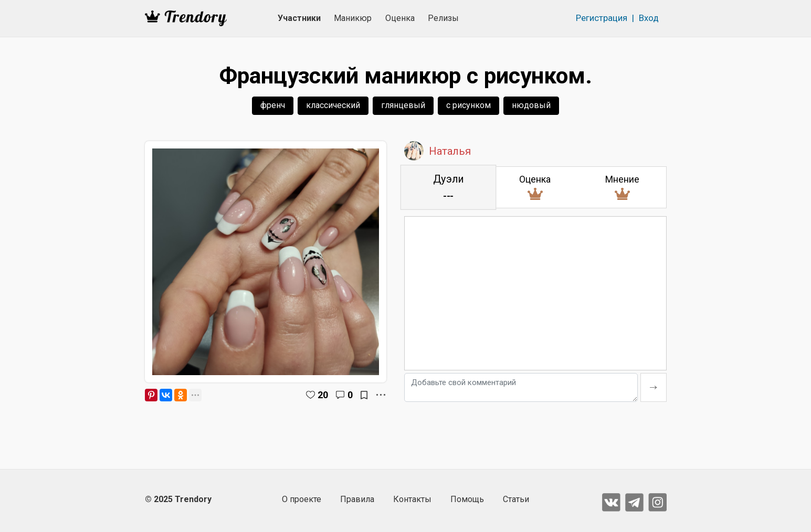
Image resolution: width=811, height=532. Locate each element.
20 (323, 395)
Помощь (467, 499)
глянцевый (403, 105)
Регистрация (602, 18)
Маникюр (353, 18)
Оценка (400, 18)
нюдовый (531, 105)
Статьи (516, 499)
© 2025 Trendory (178, 499)
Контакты (412, 499)
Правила (357, 499)
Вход (649, 18)
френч (273, 105)
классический (333, 105)
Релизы (443, 18)
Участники (299, 18)
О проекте (302, 499)
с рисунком (468, 105)
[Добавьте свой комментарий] (521, 387)
